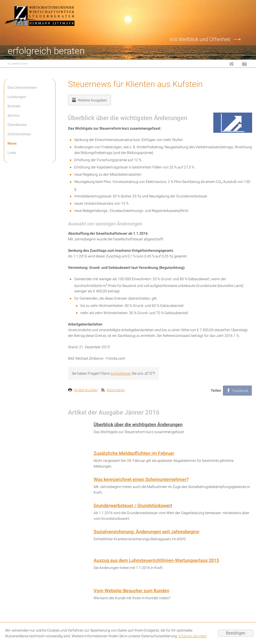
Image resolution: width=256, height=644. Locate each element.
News (12, 143)
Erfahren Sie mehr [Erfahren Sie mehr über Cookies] (193, 636)
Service (14, 115)
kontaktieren (121, 373)
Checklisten (17, 125)
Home (234, 64)
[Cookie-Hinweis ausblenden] (236, 633)
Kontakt (14, 106)
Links (12, 153)
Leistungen (17, 97)
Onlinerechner (19, 134)
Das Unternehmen (22, 87)
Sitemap (247, 64)
